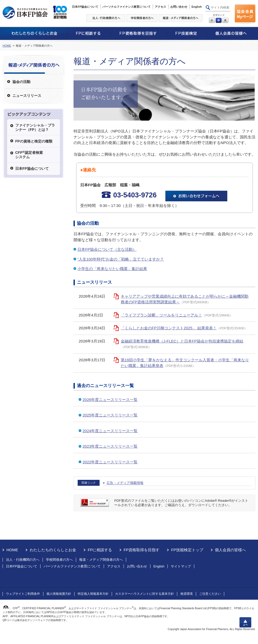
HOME (7, 46)
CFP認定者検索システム (29, 154)
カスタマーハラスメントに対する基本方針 (144, 594)
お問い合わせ (179, 7)
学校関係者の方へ (59, 560)
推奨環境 (187, 594)
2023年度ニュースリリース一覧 (110, 446)
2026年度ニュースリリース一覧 (110, 400)
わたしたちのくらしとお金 (53, 550)
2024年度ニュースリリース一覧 (110, 431)
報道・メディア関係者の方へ (101, 560)
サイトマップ (181, 566)
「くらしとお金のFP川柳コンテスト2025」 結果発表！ (169, 328)
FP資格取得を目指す (142, 550)
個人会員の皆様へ (230, 550)
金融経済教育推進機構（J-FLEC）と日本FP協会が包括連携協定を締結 (182, 341)
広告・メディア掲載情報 (125, 483)
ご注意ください (210, 594)
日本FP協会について (85, 7)
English (197, 7)
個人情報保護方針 (59, 594)
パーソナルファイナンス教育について (127, 7)
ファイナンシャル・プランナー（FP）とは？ (35, 127)
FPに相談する (100, 550)
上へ (245, 622)
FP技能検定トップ (187, 550)
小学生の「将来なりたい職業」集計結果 (112, 269)
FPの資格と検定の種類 (34, 141)
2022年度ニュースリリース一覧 (110, 462)
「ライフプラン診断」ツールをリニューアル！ (161, 315)
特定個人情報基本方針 (93, 594)
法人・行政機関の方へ (23, 560)
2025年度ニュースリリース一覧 (110, 415)
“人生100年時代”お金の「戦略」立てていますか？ (121, 259)
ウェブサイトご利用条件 (23, 594)
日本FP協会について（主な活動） (107, 249)
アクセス (160, 7)
